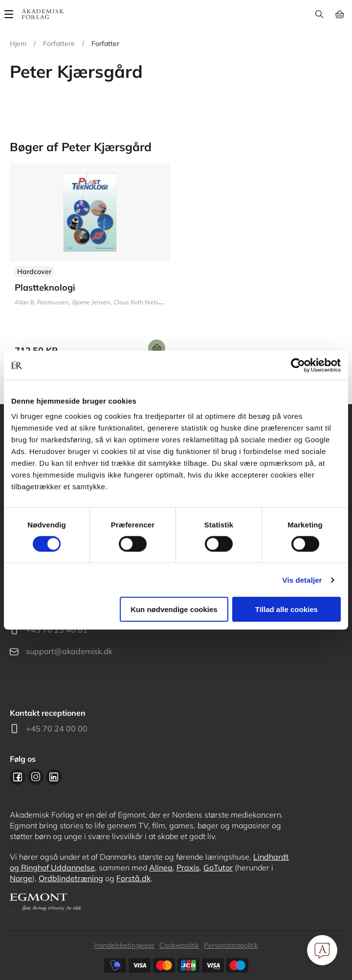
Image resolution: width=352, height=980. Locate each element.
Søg (319, 14)
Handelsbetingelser (124, 945)
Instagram (36, 777)
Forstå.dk (133, 878)
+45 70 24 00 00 (57, 729)
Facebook (18, 777)
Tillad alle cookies (286, 609)
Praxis (188, 867)
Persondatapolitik (231, 945)
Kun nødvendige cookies (174, 609)
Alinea (161, 867)
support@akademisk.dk (69, 651)
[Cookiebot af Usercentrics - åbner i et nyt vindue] (298, 365)
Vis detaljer (302, 580)
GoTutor (218, 867)
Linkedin (54, 777)
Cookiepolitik (179, 945)
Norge (21, 878)
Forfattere (59, 44)
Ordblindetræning (71, 878)
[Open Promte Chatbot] (322, 950)
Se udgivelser (90, 264)
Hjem (18, 44)
